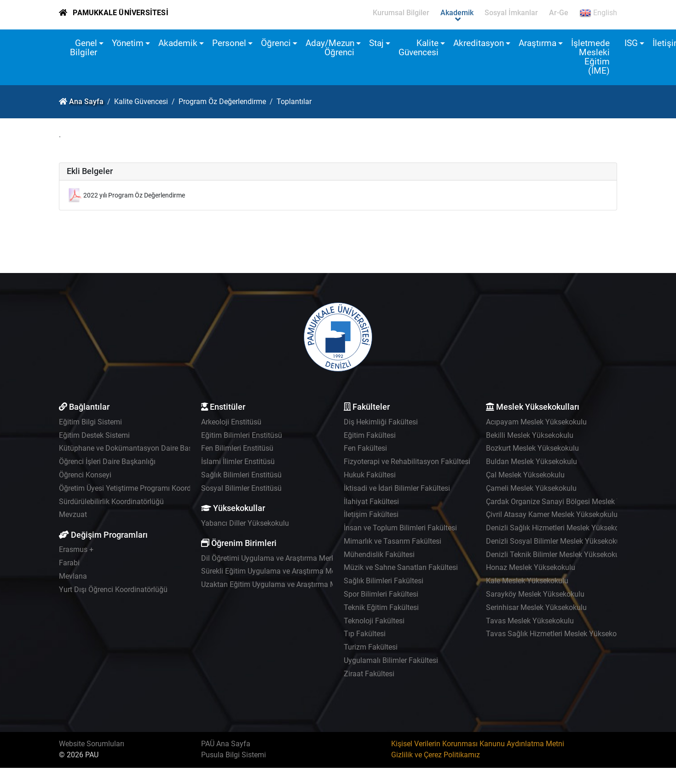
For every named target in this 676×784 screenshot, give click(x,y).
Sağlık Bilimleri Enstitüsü (241, 475)
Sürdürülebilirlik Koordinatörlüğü (111, 502)
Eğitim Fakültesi (370, 435)
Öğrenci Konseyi (85, 475)
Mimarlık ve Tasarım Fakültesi (393, 541)
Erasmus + (76, 549)
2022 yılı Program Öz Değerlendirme (134, 195)
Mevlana (73, 576)
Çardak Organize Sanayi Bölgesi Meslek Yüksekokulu (572, 502)
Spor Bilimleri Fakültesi (381, 594)
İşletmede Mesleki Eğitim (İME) (590, 57)
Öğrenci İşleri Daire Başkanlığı (107, 462)
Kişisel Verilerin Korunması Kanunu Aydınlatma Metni (478, 744)
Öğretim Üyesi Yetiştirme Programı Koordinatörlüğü (142, 488)
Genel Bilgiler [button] (84, 48)
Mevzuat (73, 514)
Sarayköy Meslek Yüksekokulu (535, 594)
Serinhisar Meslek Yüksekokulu (536, 607)
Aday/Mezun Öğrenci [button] (330, 48)
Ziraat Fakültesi (369, 674)
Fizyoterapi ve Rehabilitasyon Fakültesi (407, 462)
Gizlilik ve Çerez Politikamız (436, 755)
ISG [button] (631, 43)
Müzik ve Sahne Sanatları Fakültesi (401, 567)
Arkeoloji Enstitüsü (231, 422)
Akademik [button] (178, 43)
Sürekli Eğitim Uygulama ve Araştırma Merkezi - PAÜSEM (293, 571)
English (598, 13)
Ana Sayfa (86, 102)
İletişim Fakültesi (371, 514)
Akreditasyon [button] (479, 43)
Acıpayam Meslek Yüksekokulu (536, 422)
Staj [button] (376, 43)
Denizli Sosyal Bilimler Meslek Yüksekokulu (556, 541)
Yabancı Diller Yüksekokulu (245, 523)
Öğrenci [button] (276, 43)
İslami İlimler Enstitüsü (238, 462)
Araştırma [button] (537, 43)
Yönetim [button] (128, 43)
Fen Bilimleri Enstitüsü (237, 448)
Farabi (69, 563)
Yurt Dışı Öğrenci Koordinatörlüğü (113, 589)
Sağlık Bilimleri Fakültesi (384, 581)
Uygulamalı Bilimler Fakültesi (391, 660)
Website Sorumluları (92, 744)
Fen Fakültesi (365, 448)
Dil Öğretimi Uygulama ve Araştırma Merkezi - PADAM (288, 558)
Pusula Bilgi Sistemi (234, 755)
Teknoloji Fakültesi (374, 621)
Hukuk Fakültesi (370, 475)
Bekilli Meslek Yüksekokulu (530, 435)
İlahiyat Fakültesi (371, 502)
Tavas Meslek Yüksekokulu (530, 621)
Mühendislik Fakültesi (379, 555)
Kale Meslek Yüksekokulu (527, 581)
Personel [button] (229, 43)
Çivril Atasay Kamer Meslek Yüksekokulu (552, 514)
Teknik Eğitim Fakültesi (381, 607)
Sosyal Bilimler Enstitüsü (241, 488)
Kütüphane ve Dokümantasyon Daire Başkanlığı (136, 448)
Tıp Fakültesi (365, 634)
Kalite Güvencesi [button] (419, 48)
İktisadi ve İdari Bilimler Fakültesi (397, 488)
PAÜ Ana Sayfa (226, 744)
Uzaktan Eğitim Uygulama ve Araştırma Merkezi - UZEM (291, 584)
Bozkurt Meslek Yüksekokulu (532, 448)
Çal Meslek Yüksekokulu (525, 475)
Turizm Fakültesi (371, 647)
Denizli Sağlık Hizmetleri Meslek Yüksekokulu (559, 528)
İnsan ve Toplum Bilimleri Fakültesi (400, 528)
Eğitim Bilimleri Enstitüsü (242, 435)
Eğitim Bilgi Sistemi (90, 422)
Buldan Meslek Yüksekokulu (532, 462)
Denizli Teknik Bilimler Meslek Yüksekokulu (556, 555)
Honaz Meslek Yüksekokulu (531, 567)
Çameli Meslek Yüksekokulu (531, 488)
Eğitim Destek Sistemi (94, 435)
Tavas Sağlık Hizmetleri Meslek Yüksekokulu (558, 634)
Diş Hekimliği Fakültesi (381, 422)
